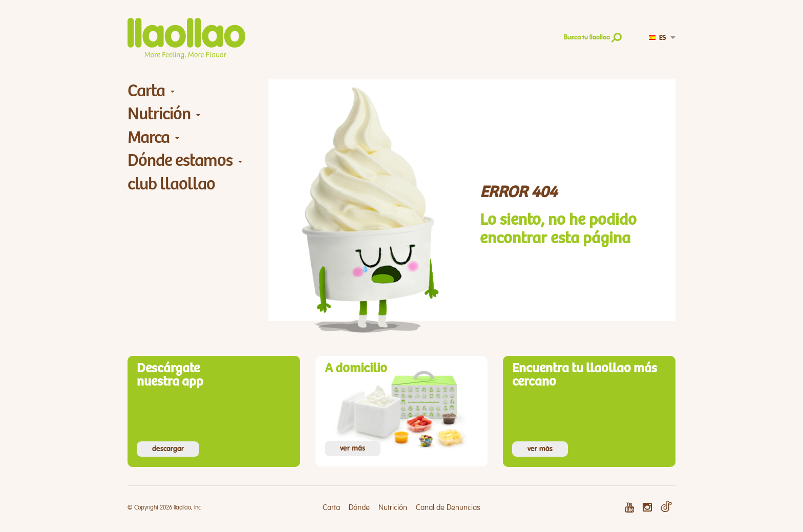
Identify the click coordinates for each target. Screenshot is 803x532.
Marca (149, 137)
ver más (353, 449)
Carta (146, 91)
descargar (168, 449)
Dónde (359, 508)
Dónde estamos (180, 161)
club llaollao (171, 184)
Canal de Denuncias (448, 508)
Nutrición (159, 114)
